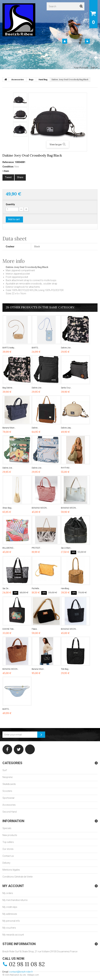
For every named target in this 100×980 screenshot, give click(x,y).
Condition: (8, 167)
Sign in (94, 41)
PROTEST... (37, 548)
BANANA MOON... (40, 508)
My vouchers (9, 928)
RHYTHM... (66, 468)
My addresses (10, 914)
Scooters (7, 791)
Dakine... (35, 428)
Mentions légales (11, 870)
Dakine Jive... (66, 348)
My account (13, 886)
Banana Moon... (9, 428)
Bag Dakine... (8, 388)
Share (20, 177)
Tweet (8, 177)
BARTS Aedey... (9, 348)
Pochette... (36, 588)
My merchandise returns (15, 900)
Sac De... (6, 588)
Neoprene (7, 777)
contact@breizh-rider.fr (21, 972)
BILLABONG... (9, 548)
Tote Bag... (65, 669)
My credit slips (10, 907)
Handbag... (66, 588)
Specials (7, 828)
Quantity (10, 204)
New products (10, 835)
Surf (5, 770)
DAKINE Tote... (9, 629)
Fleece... (35, 629)
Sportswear (9, 798)
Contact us (8, 856)
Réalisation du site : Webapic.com (24, 975)
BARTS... (36, 348)
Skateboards (9, 784)
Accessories (9, 805)
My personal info (11, 921)
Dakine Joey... (67, 428)
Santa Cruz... (66, 388)
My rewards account (13, 935)
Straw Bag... (8, 508)
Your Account (74, 41)
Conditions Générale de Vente (17, 877)
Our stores (8, 849)
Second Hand (10, 812)
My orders (8, 893)
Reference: (8, 162)
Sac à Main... (66, 548)
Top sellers (8, 842)
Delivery (6, 863)
